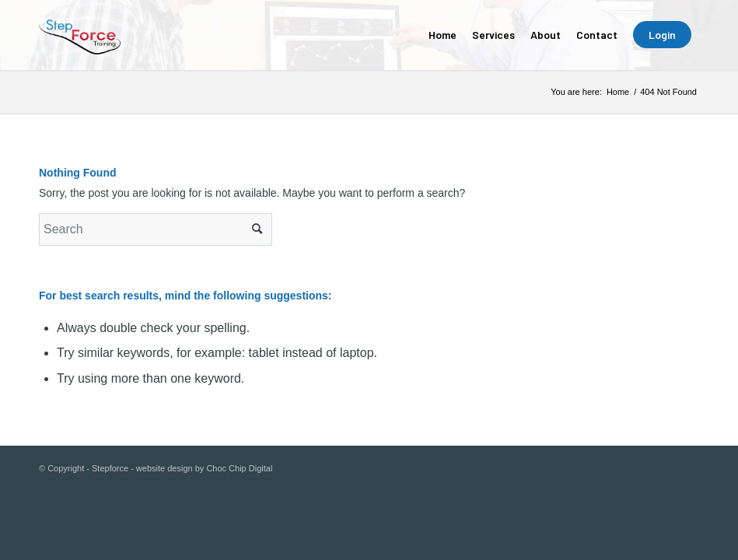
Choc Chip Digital (239, 468)
